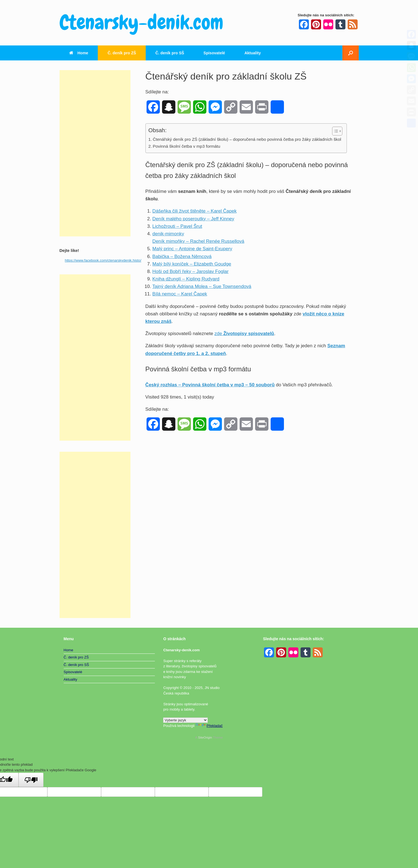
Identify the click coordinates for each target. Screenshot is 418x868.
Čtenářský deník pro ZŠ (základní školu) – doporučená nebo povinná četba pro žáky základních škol (247, 139)
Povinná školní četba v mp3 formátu (186, 146)
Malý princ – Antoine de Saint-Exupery (192, 249)
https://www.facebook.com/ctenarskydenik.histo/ (103, 260)
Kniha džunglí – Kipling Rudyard (186, 279)
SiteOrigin (205, 737)
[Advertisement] (95, 153)
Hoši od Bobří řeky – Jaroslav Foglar (190, 271)
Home (79, 53)
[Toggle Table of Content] (334, 131)
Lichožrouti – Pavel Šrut (177, 226)
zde (244, 334)
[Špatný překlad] (31, 780)
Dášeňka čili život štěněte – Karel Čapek (194, 211)
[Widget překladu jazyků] (185, 720)
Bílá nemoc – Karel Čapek (180, 294)
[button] (351, 53)
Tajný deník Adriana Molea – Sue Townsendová (202, 286)
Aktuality (252, 53)
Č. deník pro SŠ (170, 53)
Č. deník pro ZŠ (122, 53)
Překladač (209, 726)
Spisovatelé (214, 53)
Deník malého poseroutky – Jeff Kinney (193, 219)
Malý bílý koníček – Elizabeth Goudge (192, 264)
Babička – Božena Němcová (182, 256)
